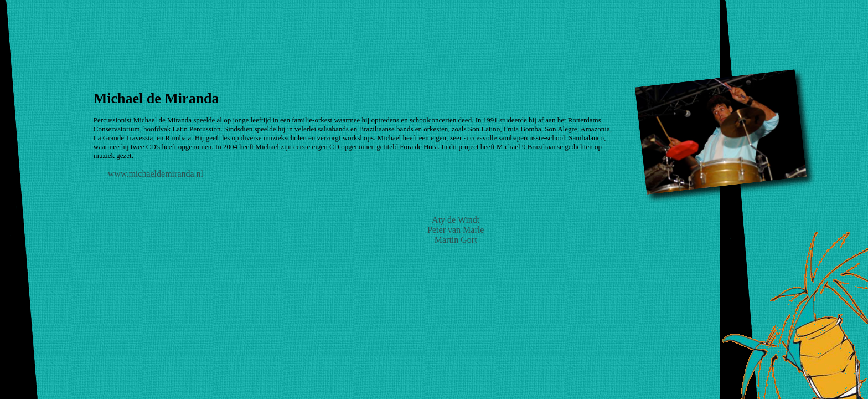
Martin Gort (456, 240)
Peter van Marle (456, 230)
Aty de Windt (456, 220)
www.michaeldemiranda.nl (156, 174)
